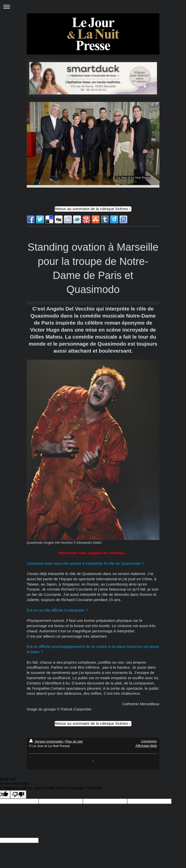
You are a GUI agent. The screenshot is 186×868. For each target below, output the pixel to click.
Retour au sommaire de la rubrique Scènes (91, 209)
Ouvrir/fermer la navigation (93, 7)
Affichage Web (146, 746)
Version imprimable (46, 741)
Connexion (149, 741)
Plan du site (74, 741)
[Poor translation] (18, 794)
